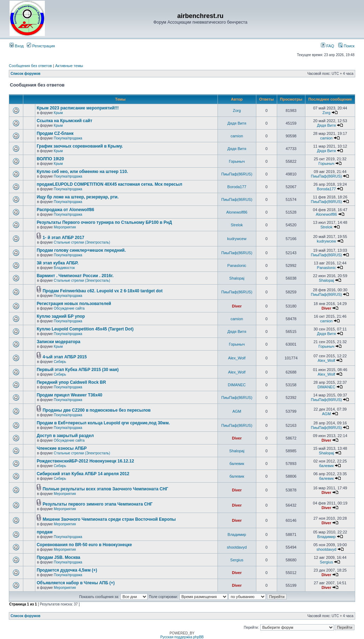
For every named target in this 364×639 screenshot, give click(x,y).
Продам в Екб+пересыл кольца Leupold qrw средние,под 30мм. (103, 423)
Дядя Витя (237, 123)
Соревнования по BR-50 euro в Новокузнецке (84, 545)
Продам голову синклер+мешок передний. (81, 250)
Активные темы (69, 66)
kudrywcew (237, 239)
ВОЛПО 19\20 (50, 159)
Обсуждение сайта (69, 308)
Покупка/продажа (68, 138)
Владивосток (64, 268)
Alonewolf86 (237, 212)
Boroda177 (237, 187)
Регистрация (41, 46)
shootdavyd (237, 547)
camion (237, 136)
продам (45, 532)
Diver (237, 306)
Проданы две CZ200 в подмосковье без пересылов (97, 410)
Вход (17, 46)
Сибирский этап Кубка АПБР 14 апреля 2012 (83, 474)
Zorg (237, 111)
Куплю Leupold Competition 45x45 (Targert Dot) (85, 329)
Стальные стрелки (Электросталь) (82, 242)
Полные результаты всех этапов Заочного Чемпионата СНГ (106, 489)
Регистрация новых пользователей (74, 304)
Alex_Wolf (237, 358)
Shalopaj (237, 278)
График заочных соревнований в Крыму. (80, 146)
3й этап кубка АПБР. (58, 263)
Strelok (237, 225)
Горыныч (237, 161)
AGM (237, 411)
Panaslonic (237, 265)
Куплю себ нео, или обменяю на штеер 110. (82, 172)
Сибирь (60, 362)
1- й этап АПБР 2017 (64, 238)
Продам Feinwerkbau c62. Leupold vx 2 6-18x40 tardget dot (103, 291)
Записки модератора (58, 342)
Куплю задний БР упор (61, 316)
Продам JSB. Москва (58, 557)
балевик (237, 464)
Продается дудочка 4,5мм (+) (67, 570)
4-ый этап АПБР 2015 (65, 357)
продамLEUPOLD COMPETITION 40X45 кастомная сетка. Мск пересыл (109, 184)
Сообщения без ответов (30, 66)
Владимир (237, 535)
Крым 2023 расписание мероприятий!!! (78, 108)
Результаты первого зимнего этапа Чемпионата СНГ (98, 504)
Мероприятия (65, 227)
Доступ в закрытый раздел (65, 436)
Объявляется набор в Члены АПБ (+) (76, 583)
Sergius (237, 560)
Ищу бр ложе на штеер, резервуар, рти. (78, 197)
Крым (58, 113)
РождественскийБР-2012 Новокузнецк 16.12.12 (85, 461)
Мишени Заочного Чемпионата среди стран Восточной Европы (109, 519)
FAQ (327, 46)
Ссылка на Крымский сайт (64, 121)
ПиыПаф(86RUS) (237, 174)
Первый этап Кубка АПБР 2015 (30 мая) (78, 370)
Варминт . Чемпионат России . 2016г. (75, 276)
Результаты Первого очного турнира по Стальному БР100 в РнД (104, 222)
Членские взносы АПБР (62, 448)
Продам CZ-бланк (55, 133)
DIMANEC (237, 385)
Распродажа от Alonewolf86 (65, 210)
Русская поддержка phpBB (182, 637)
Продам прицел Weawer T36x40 (70, 395)
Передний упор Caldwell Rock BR (71, 382)
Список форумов (26, 74)
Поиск (346, 46)
